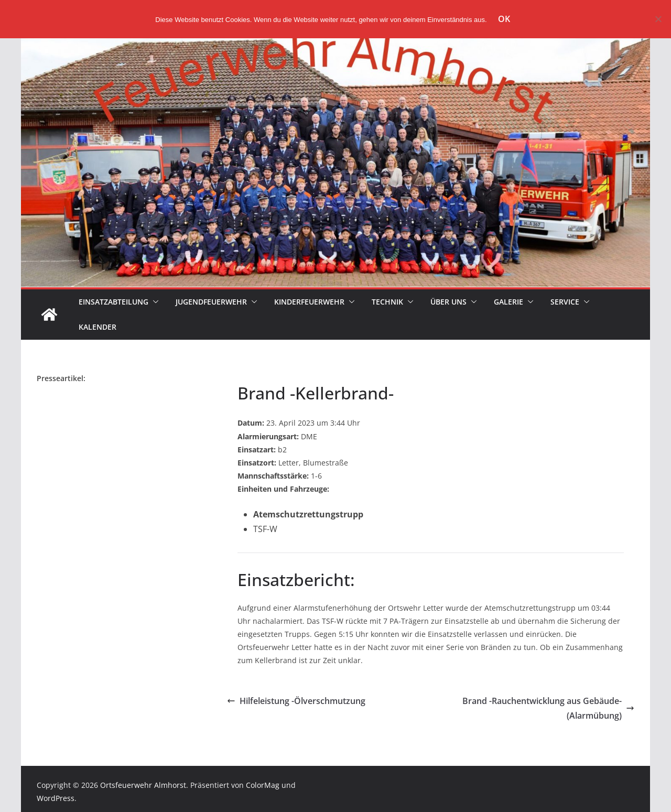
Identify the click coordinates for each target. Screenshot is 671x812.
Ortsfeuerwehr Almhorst (143, 785)
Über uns (448, 302)
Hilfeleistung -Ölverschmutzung (296, 701)
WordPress (56, 798)
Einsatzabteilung (113, 302)
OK (504, 19)
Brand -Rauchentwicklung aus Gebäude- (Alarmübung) (548, 708)
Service (565, 302)
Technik (387, 302)
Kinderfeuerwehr (309, 302)
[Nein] (658, 19)
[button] (154, 302)
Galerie (508, 302)
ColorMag (263, 785)
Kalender (98, 327)
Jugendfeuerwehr (211, 302)
